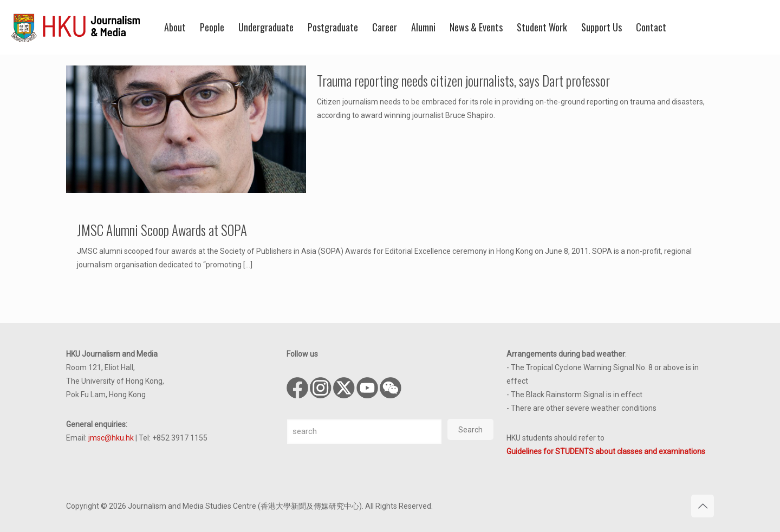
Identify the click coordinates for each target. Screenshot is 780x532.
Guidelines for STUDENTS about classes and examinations (606, 451)
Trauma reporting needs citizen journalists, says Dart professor (463, 80)
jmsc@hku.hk (111, 438)
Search (470, 430)
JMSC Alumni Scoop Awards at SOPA (162, 230)
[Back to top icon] (703, 506)
